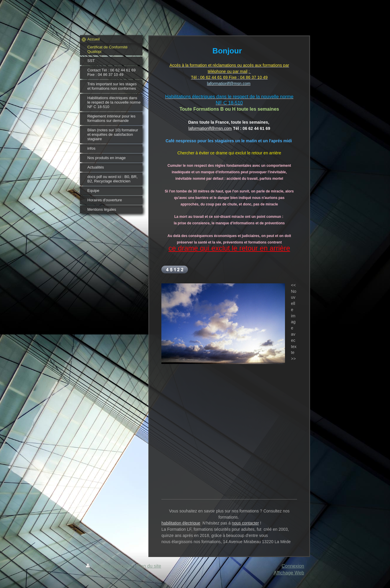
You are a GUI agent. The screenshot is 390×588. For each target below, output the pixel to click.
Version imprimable (110, 566)
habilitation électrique (181, 523)
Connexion (293, 566)
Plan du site (149, 566)
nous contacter (245, 523)
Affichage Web (289, 573)
